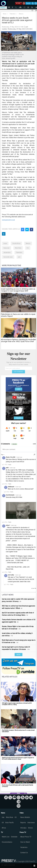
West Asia (18, 248)
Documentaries (7, 842)
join (19, 257)
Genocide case (8, 257)
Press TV (23, 832)
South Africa (16, 243)
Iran (3, 817)
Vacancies (24, 847)
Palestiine (19, 252)
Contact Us (24, 853)
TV (2, 832)
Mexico (21, 14)
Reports (23, 823)
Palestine (13, 14)
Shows (30, 828)
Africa (4, 828)
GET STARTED (19, 372)
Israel (5, 243)
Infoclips (23, 828)
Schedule (14, 837)
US (16, 817)
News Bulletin (25, 817)
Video (22, 813)
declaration (7, 252)
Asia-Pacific (10, 823)
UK (3, 823)
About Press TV (26, 837)
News (5, 14)
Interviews (31, 823)
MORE (18, 655)
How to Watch (25, 842)
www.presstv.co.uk (8, 220)
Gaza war (7, 248)
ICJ (28, 248)
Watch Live (6, 837)
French (28, 3)
